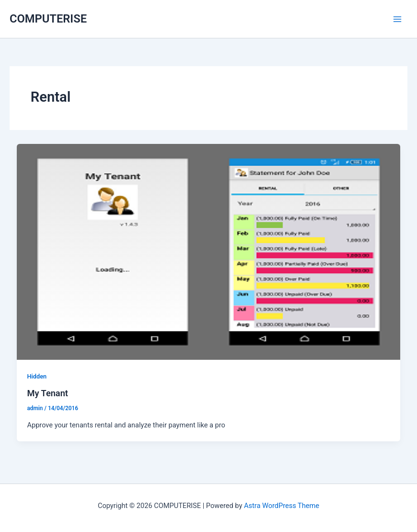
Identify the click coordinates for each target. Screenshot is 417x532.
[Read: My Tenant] (209, 251)
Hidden (37, 376)
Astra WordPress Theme (282, 506)
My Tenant (47, 393)
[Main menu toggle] (397, 19)
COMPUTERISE (48, 19)
